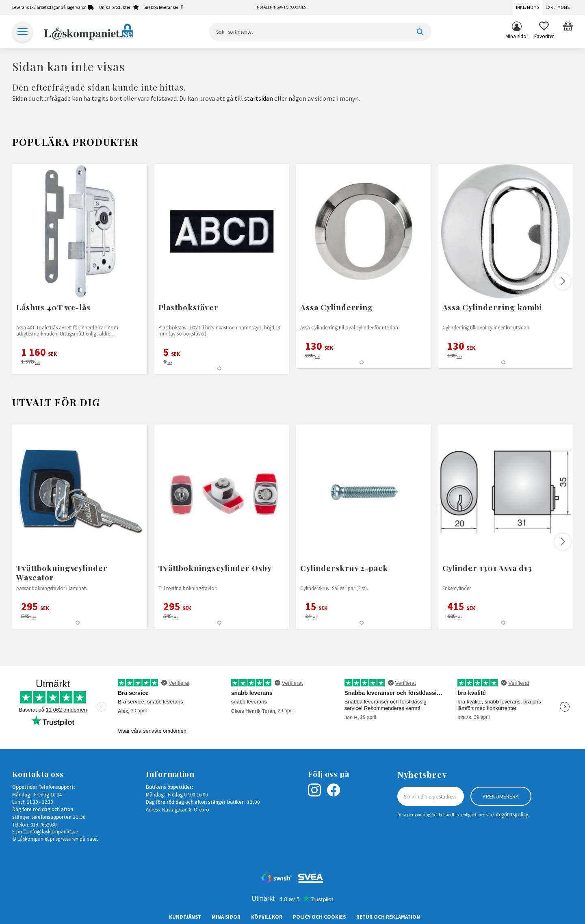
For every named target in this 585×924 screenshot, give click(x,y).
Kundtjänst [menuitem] (185, 917)
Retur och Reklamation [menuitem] (388, 917)
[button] (544, 32)
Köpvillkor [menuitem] (267, 917)
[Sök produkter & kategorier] (320, 32)
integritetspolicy (511, 814)
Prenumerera (501, 796)
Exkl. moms (558, 7)
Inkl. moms (528, 7)
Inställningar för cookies (281, 7)
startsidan (259, 98)
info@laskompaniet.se (53, 831)
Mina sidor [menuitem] (517, 36)
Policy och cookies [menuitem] (319, 917)
